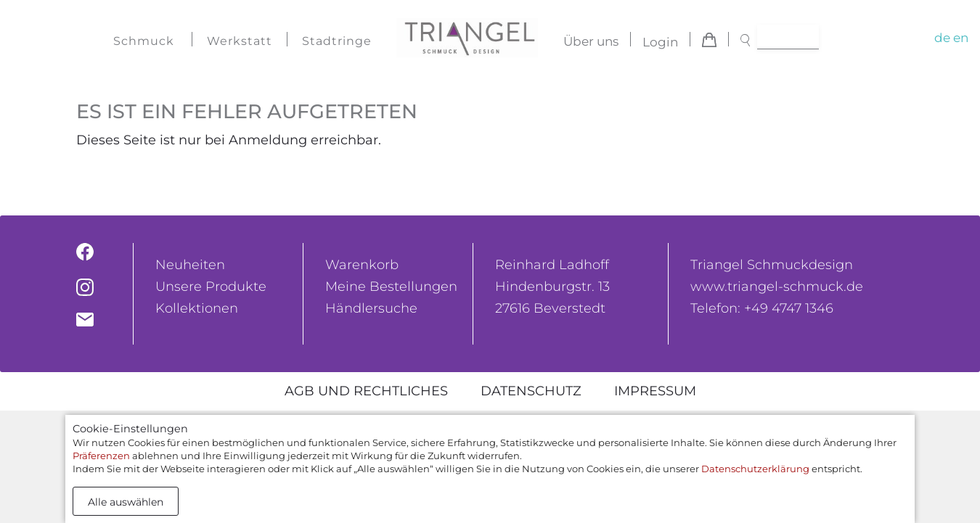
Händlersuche (371, 308)
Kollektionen (197, 308)
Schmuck (144, 41)
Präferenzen (101, 456)
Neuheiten (190, 265)
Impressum (655, 391)
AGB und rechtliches (366, 391)
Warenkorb (362, 265)
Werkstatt (240, 41)
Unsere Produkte (211, 287)
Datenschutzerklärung (755, 469)
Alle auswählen (126, 502)
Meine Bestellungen (391, 287)
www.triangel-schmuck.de (777, 287)
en (961, 38)
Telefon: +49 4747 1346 (762, 308)
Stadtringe (337, 41)
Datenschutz (531, 391)
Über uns (591, 42)
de (942, 38)
